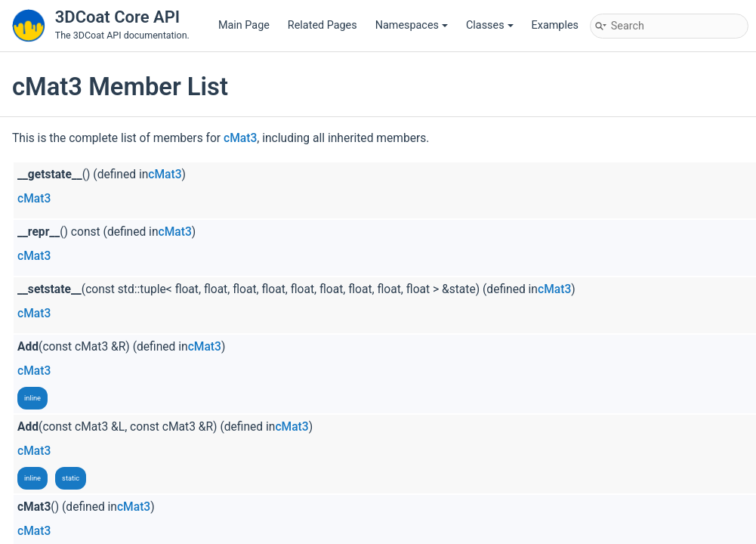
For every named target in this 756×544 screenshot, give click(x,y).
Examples (555, 25)
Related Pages (322, 25)
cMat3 (240, 138)
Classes (490, 25)
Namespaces (412, 25)
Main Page (244, 25)
